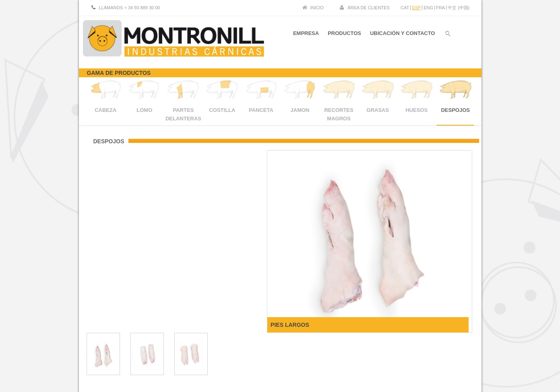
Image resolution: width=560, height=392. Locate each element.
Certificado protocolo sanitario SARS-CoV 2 (426, 363)
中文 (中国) (459, 8)
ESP (416, 8)
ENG (428, 8)
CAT (405, 8)
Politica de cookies (453, 356)
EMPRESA (304, 36)
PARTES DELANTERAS (183, 110)
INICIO (317, 8)
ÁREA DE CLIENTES (369, 8)
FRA (440, 8)
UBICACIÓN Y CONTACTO (403, 36)
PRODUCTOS (343, 36)
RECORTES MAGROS (339, 110)
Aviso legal (417, 356)
